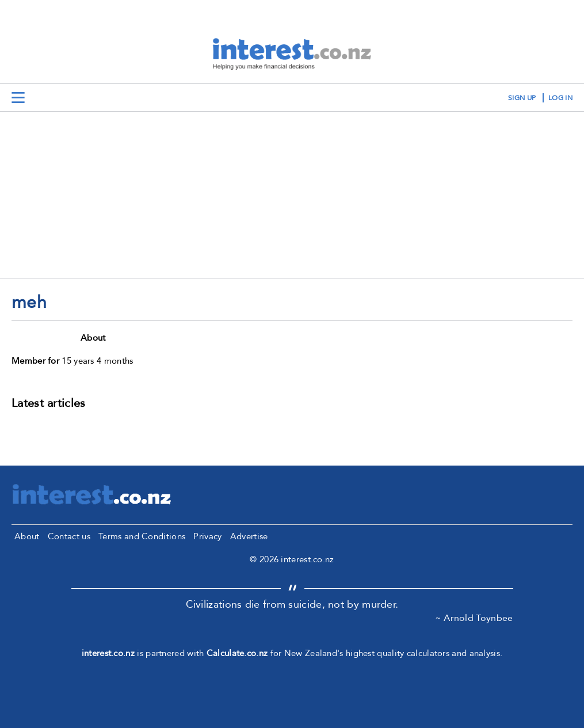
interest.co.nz (108, 653)
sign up (522, 98)
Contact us (69, 536)
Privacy (207, 536)
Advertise (249, 536)
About (27, 536)
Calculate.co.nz (237, 653)
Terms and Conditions (142, 536)
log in (560, 98)
